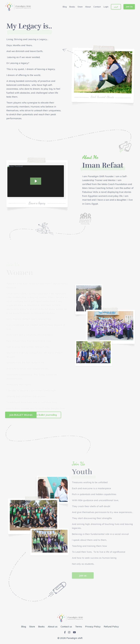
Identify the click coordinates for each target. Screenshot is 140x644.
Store (80, 7)
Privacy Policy (93, 627)
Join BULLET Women (21, 415)
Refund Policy (111, 627)
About (88, 7)
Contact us (66, 627)
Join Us (129, 7)
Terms (79, 627)
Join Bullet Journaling (45, 415)
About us (53, 627)
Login (106, 7)
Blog (65, 7)
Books (72, 7)
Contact (97, 7)
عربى (116, 7)
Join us (83, 583)
